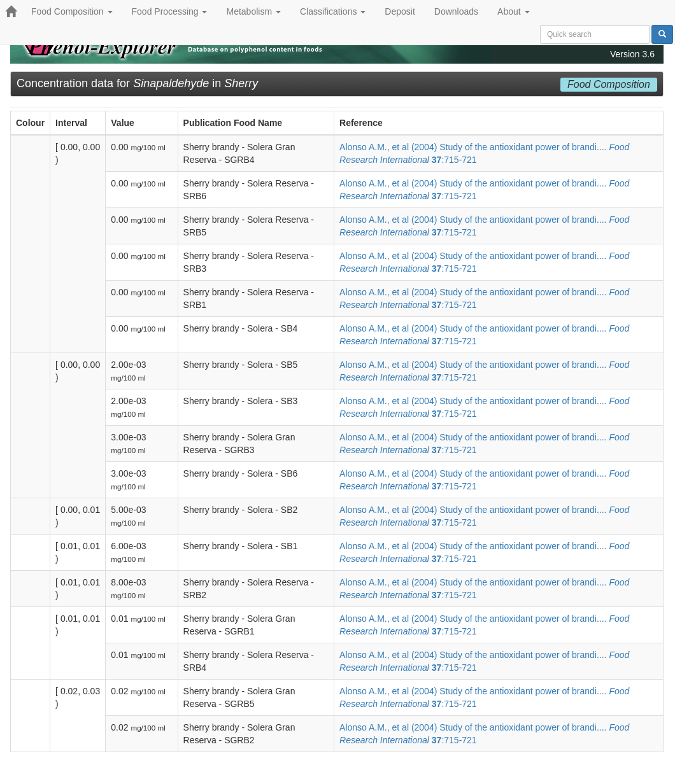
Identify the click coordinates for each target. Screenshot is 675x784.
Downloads (456, 11)
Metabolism (253, 11)
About (513, 11)
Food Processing (170, 11)
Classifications (333, 11)
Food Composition (72, 11)
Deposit (400, 11)
